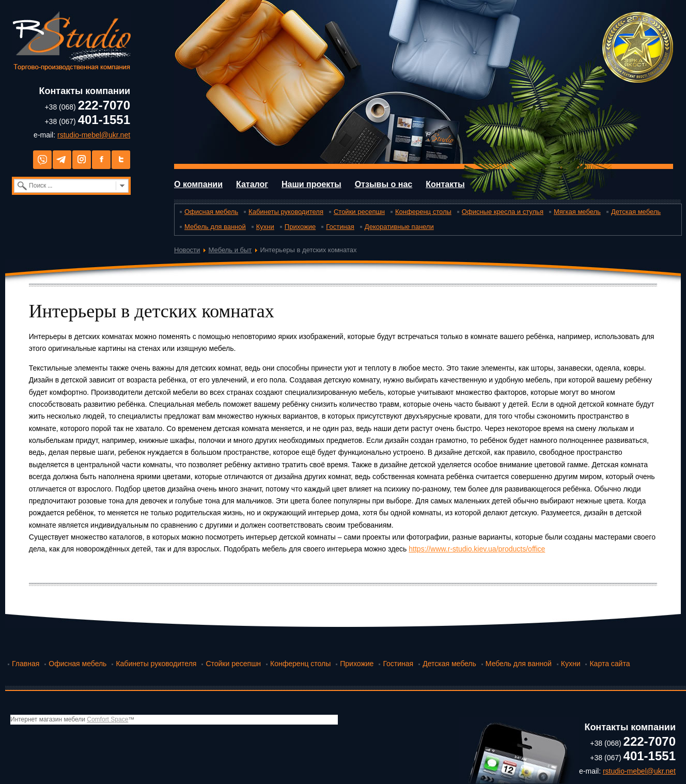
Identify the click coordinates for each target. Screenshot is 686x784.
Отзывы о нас (384, 184)
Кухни (265, 227)
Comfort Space (107, 719)
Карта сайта (610, 664)
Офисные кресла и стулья (503, 212)
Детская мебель (636, 212)
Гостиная (340, 227)
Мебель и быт (230, 250)
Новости (187, 250)
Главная (26, 664)
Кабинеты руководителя (286, 212)
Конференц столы (423, 212)
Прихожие (300, 227)
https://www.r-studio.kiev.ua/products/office (477, 549)
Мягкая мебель (577, 212)
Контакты (445, 184)
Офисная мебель (211, 212)
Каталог (252, 184)
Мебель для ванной (215, 227)
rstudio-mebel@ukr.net (94, 135)
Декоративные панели (399, 227)
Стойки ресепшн (359, 212)
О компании (198, 184)
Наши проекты (311, 184)
